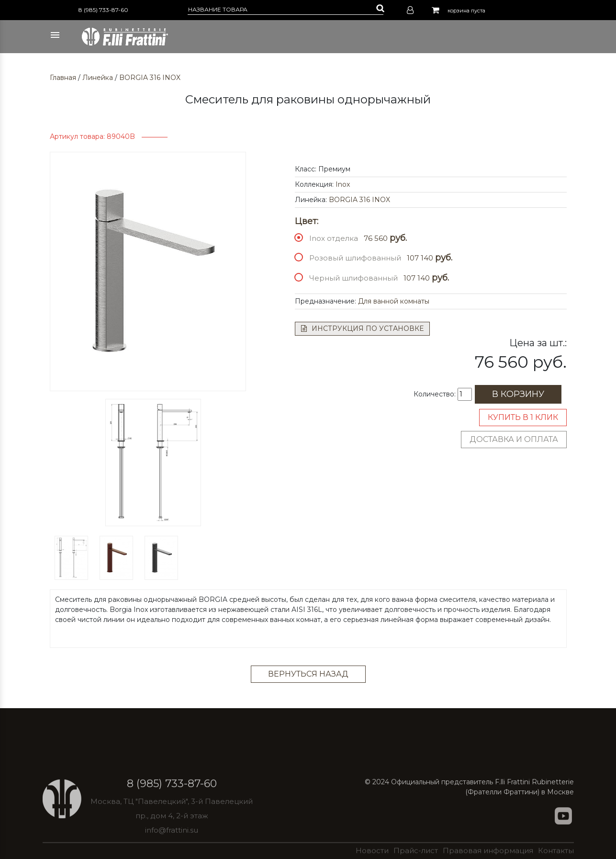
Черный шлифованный (353, 278)
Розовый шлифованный (355, 258)
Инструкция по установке (362, 328)
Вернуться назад (308, 674)
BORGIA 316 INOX (150, 78)
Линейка (98, 78)
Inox (343, 184)
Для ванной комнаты (394, 301)
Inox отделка (334, 238)
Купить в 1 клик (523, 417)
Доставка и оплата (514, 439)
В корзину (518, 394)
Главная (63, 78)
